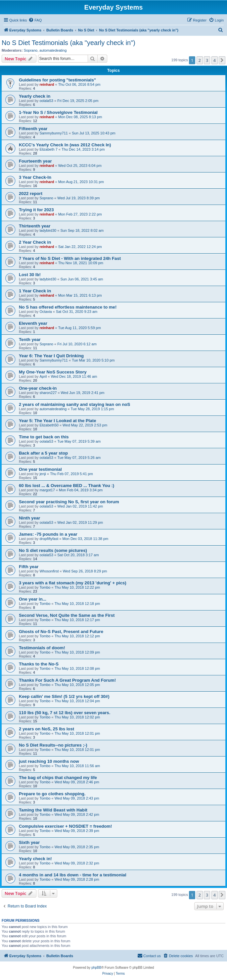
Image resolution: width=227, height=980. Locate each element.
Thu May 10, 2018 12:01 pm (77, 733)
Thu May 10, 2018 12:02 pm (77, 717)
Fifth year (29, 567)
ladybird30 (48, 230)
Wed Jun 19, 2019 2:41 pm (83, 393)
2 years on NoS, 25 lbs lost (46, 729)
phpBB (96, 968)
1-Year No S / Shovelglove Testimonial (58, 112)
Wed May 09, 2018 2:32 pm (77, 863)
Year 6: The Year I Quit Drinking (51, 356)
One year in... (33, 599)
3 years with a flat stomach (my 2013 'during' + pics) (73, 583)
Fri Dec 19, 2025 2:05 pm (78, 101)
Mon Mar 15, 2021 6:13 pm (80, 295)
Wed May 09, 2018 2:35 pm (77, 847)
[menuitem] (35, 20)
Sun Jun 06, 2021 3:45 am (82, 279)
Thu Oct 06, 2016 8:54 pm (79, 84)
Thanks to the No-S (39, 664)
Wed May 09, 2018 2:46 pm (77, 782)
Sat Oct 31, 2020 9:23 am (77, 312)
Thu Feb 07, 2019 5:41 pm (71, 474)
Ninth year (30, 518)
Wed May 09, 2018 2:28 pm (77, 879)
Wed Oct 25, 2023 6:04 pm (80, 166)
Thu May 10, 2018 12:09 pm (77, 652)
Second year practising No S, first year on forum (69, 502)
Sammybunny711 (54, 133)
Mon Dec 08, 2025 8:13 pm (80, 117)
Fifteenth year (33, 129)
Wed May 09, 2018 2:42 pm (77, 814)
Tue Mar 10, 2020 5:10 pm (93, 360)
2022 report (31, 194)
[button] (222, 60)
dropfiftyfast (49, 539)
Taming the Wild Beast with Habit (53, 810)
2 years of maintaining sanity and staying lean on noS (74, 404)
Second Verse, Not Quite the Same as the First (67, 615)
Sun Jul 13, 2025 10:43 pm (93, 133)
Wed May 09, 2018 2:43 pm (77, 798)
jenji (43, 474)
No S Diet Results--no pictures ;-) (53, 745)
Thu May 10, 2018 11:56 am (77, 766)
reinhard (47, 84)
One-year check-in (38, 388)
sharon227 (48, 393)
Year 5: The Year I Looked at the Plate (58, 421)
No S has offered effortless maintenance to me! (68, 307)
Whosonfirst (49, 571)
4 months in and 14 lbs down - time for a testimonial (73, 875)
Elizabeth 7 (48, 149)
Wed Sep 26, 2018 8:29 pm (85, 571)
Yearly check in (35, 96)
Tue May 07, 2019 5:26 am (79, 458)
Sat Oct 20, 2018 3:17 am (78, 555)
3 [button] (207, 60)
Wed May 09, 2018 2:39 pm (77, 831)
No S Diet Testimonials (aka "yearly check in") (68, 43)
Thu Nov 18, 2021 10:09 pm (81, 263)
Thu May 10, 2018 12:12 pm (77, 636)
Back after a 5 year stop (43, 453)
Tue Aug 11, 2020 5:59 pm (80, 328)
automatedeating (53, 50)
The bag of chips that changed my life (58, 778)
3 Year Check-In (35, 177)
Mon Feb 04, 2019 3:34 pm (81, 490)
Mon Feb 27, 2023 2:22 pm (80, 214)
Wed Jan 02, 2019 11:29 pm (80, 522)
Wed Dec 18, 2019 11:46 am (74, 376)
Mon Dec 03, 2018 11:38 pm (85, 539)
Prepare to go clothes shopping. (52, 794)
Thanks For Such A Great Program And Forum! (67, 680)
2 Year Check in (35, 242)
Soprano (31, 50)
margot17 (47, 490)
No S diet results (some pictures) (53, 550)
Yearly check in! (35, 859)
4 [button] (215, 60)
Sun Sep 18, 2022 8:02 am (82, 230)
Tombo (45, 587)
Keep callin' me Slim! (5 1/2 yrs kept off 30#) (64, 696)
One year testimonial (40, 469)
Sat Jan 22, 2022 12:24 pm (80, 247)
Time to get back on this (44, 437)
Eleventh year (33, 323)
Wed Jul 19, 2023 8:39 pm (78, 198)
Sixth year (29, 842)
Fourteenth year (35, 161)
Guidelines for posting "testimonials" (57, 80)
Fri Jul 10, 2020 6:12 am (77, 344)
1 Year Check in (35, 291)
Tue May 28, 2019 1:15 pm (92, 409)
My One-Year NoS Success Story (53, 372)
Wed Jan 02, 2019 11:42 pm (80, 506)
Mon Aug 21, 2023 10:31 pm (81, 182)
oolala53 (46, 101)
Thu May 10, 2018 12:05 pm (77, 685)
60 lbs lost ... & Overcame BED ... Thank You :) (67, 486)
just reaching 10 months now (49, 761)
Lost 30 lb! (30, 275)
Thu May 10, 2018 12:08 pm (77, 668)
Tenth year (30, 340)
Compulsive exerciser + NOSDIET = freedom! (65, 826)
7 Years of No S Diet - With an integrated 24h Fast (70, 258)
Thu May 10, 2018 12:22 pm (77, 587)
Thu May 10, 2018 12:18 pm (77, 604)
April (43, 376)
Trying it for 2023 (36, 210)
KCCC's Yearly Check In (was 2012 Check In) (65, 145)
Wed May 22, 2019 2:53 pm (85, 425)
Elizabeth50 (49, 425)
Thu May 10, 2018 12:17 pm (77, 620)
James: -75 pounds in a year (48, 534)
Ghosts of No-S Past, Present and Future (61, 632)
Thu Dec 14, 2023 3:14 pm (83, 149)
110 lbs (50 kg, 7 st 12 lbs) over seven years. (65, 713)
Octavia (45, 312)
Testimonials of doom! (42, 648)
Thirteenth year (35, 226)
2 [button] (200, 60)
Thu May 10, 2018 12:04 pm (77, 701)
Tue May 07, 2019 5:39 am (79, 441)
